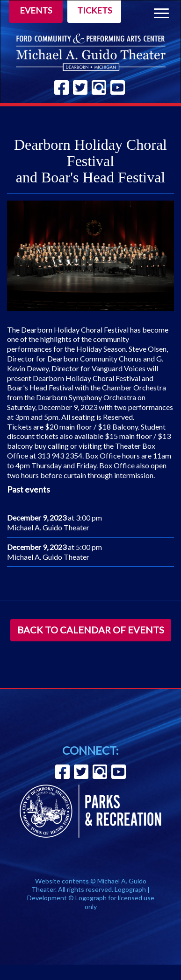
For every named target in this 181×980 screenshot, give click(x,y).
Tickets (94, 10)
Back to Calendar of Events (91, 630)
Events (36, 10)
